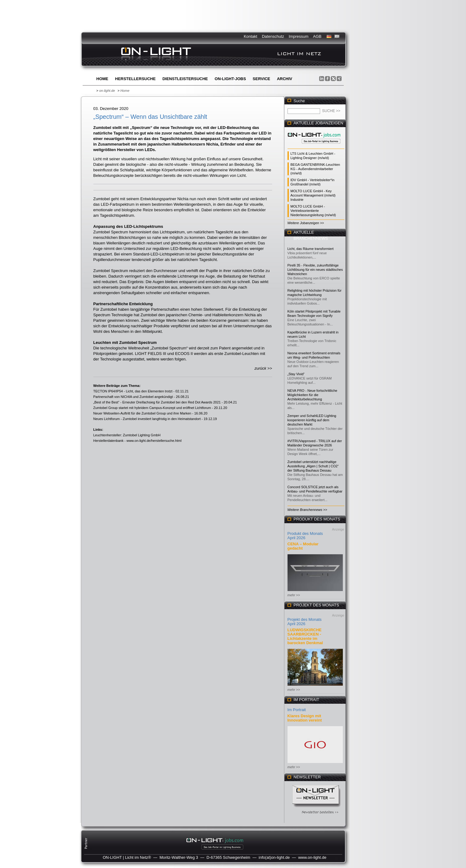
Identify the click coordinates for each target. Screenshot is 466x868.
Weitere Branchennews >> (307, 510)
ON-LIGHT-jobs (230, 79)
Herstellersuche (135, 79)
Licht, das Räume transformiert (311, 249)
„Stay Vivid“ (296, 374)
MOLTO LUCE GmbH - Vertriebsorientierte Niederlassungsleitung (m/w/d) (313, 211)
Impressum (299, 36)
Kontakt (250, 36)
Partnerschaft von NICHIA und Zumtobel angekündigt (133, 397)
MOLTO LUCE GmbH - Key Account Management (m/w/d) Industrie (313, 195)
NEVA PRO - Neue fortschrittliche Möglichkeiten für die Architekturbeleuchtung (312, 395)
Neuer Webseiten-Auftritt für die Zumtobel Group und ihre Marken (142, 413)
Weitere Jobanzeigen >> (306, 223)
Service (262, 79)
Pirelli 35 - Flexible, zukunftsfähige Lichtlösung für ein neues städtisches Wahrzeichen (315, 270)
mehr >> (294, 595)
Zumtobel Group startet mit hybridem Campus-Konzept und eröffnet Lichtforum (152, 408)
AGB (317, 36)
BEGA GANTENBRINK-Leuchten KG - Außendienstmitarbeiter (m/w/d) (315, 169)
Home (102, 79)
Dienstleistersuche (185, 79)
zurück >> (263, 368)
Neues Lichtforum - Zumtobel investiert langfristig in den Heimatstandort (147, 419)
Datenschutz (273, 36)
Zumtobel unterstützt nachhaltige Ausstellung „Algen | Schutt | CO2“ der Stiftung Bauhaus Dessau (313, 466)
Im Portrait (297, 710)
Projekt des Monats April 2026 (305, 622)
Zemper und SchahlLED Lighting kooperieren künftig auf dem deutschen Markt (312, 420)
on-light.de (107, 91)
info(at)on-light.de (274, 857)
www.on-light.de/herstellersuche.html (154, 441)
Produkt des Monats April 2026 (305, 536)
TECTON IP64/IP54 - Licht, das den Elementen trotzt (133, 391)
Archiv (284, 79)
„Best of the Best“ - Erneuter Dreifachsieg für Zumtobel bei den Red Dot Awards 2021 (157, 402)
